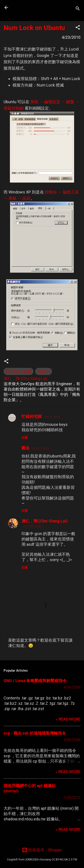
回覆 (25, 438)
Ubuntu (44, 371)
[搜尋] (78, 9)
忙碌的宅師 (32, 416)
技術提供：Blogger (42, 850)
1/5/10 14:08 (52, 417)
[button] (78, 28)
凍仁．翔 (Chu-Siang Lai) (45, 521)
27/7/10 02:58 (32, 527)
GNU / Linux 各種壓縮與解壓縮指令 (35, 681)
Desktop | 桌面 (18, 371)
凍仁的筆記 (32, 8)
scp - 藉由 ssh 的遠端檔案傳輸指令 (35, 733)
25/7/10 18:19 (40, 448)
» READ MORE (68, 719)
